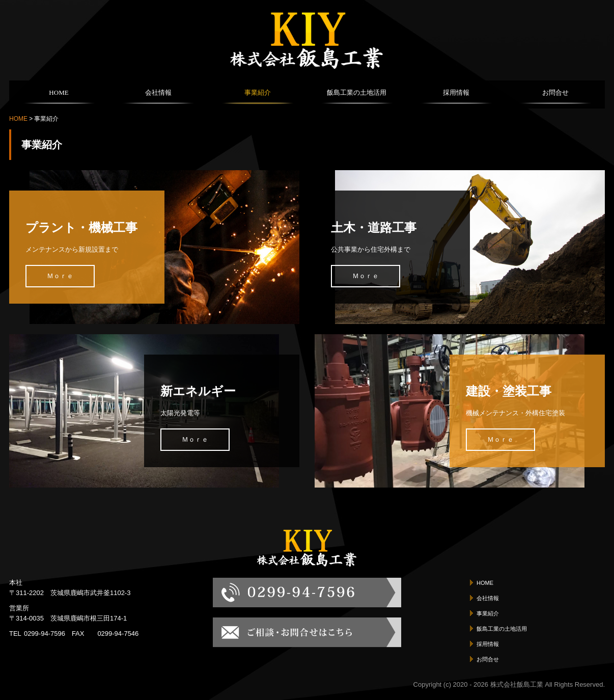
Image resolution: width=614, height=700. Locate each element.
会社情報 (158, 92)
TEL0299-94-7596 (37, 634)
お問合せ (555, 92)
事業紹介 (258, 92)
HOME (59, 92)
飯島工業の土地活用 (357, 92)
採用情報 (456, 92)
